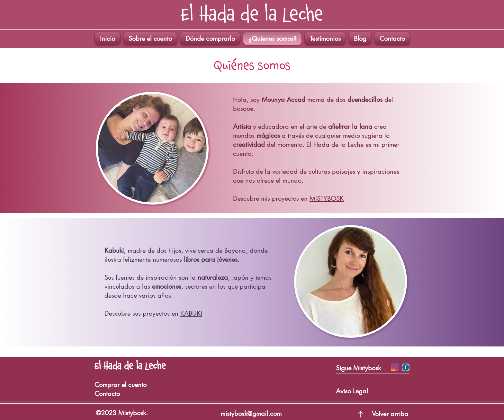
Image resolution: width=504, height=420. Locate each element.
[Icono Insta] (395, 367)
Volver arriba (390, 414)
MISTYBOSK (327, 198)
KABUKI (191, 313)
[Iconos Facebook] (406, 367)
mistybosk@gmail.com (251, 414)
